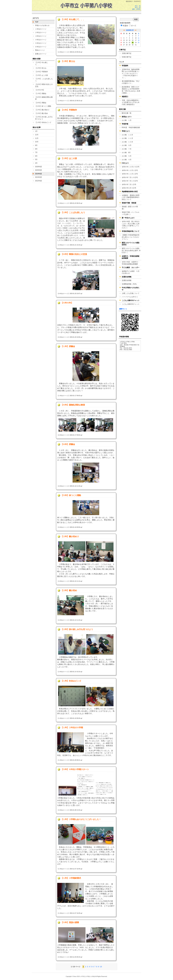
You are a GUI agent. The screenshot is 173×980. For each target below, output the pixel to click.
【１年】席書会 (41, 94)
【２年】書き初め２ (42, 110)
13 (124, 40)
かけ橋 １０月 (127, 142)
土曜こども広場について (131, 293)
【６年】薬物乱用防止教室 (44, 98)
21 (127, 43)
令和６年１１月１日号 (130, 174)
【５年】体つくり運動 (43, 106)
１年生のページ (41, 29)
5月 (36, 159)
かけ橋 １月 (127, 120)
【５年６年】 (40, 90)
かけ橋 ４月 (127, 160)
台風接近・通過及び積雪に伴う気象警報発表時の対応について (131, 197)
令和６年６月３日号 (129, 188)
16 (133, 40)
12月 (37, 135)
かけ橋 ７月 (127, 149)
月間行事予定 (127, 53)
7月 (36, 152)
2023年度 (38, 177)
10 (101, 967)
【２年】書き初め (41, 113)
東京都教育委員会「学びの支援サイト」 (131, 82)
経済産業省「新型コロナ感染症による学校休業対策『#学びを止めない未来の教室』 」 (131, 90)
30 (133, 45)
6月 (36, 156)
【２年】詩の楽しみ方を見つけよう (44, 118)
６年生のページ (41, 47)
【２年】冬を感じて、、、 (41, 64)
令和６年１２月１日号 (130, 170)
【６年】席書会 (41, 103)
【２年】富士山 (41, 68)
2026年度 (38, 167)
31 (136, 45)
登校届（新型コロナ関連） (130, 208)
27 (124, 45)
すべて (133, 26)
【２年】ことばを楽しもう (44, 80)
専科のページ (40, 50)
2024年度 (38, 174)
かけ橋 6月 (126, 153)
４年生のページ (41, 40)
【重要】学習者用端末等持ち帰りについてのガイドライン (131, 237)
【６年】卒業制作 (41, 72)
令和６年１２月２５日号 (131, 167)
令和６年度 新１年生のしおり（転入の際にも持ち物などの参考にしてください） (131, 225)
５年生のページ (41, 43)
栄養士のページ (41, 54)
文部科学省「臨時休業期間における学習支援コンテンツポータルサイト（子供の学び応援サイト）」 (131, 74)
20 (124, 43)
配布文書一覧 (127, 113)
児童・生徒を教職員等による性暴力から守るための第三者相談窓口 (131, 102)
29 (129, 45)
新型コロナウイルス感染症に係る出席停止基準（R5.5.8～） (131, 251)
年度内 (124, 26)
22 (129, 43)
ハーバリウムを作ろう (130, 297)
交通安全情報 (127, 280)
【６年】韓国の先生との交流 (44, 85)
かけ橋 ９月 (127, 145)
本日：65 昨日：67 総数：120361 (136, 8)
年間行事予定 (127, 57)
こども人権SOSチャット (131, 304)
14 (127, 40)
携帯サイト (123, 309)
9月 (36, 145)
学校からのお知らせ (42, 25)
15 (129, 40)
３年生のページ (41, 36)
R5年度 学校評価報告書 (131, 127)
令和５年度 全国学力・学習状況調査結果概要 (131, 263)
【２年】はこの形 (41, 75)
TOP (37, 22)
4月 (36, 163)
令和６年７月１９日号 (130, 177)
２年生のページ (41, 33)
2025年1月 (130, 30)
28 (127, 45)
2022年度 (38, 181)
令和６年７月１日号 (129, 185)
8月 (36, 149)
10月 (37, 142)
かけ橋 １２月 (127, 135)
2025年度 (38, 170)
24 (136, 43)
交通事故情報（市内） (130, 284)
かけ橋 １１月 (127, 138)
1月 (36, 131)
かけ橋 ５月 (127, 156)
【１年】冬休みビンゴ (43, 122)
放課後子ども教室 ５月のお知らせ (131, 272)
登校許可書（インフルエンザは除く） (131, 213)
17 (136, 40)
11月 (37, 138)
